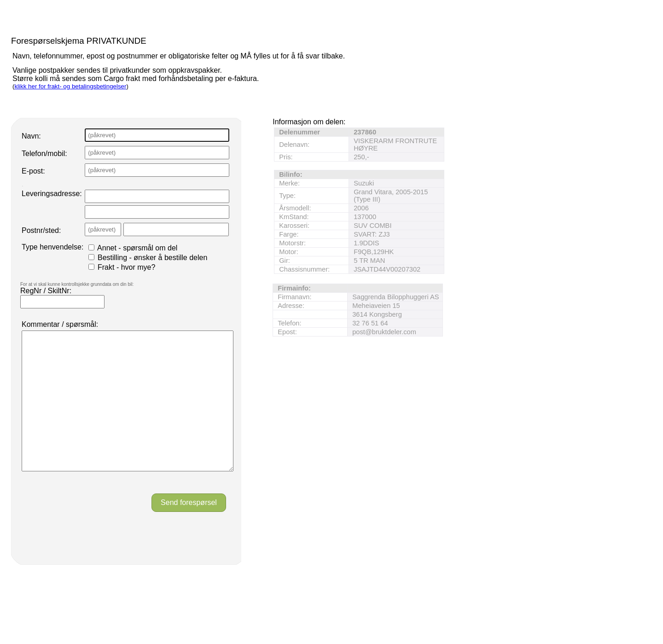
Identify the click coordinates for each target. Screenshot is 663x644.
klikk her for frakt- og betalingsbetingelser (70, 86)
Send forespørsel (189, 530)
